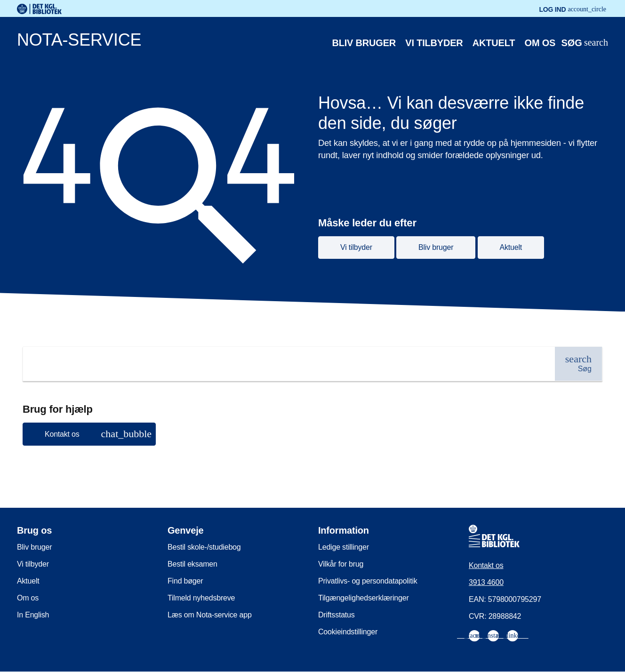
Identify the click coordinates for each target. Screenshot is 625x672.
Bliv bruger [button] (436, 247)
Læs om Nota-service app (210, 615)
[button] (89, 434)
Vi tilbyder (434, 43)
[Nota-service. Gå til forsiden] (288, 42)
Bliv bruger (364, 43)
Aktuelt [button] (511, 247)
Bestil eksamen (192, 564)
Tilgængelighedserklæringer (364, 598)
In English (33, 615)
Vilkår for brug (341, 564)
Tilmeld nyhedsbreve (201, 598)
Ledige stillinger (344, 547)
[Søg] (578, 364)
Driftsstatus (337, 615)
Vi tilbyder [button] (356, 247)
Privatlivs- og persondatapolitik (368, 581)
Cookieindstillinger (348, 632)
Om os (540, 43)
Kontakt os (486, 565)
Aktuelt (494, 43)
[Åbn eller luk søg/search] (585, 43)
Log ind (573, 9)
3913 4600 (486, 582)
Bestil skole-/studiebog (204, 547)
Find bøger (185, 581)
